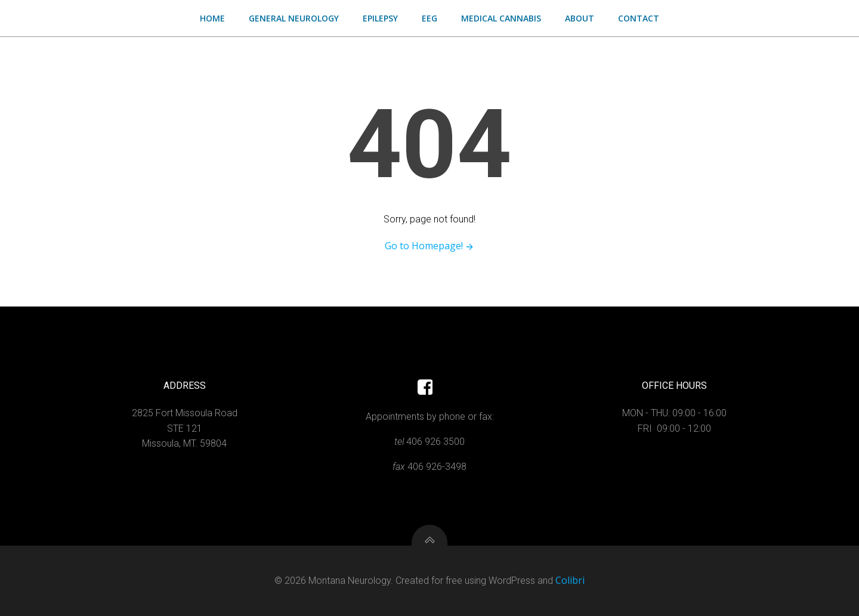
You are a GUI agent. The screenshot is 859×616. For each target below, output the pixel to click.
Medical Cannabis (501, 18)
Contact (639, 18)
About (580, 18)
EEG (429, 18)
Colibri (570, 580)
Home (212, 18)
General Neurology (294, 18)
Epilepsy (380, 18)
